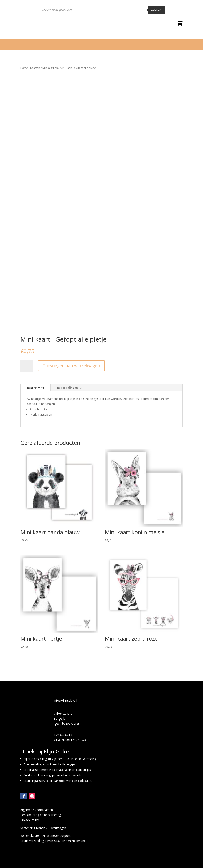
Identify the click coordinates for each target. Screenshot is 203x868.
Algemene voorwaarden (37, 810)
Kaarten (35, 68)
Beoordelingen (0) (69, 388)
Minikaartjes (50, 68)
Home (24, 68)
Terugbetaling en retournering (41, 815)
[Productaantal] (27, 366)
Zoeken (156, 10)
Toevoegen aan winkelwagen (71, 366)
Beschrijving (35, 388)
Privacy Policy (30, 820)
